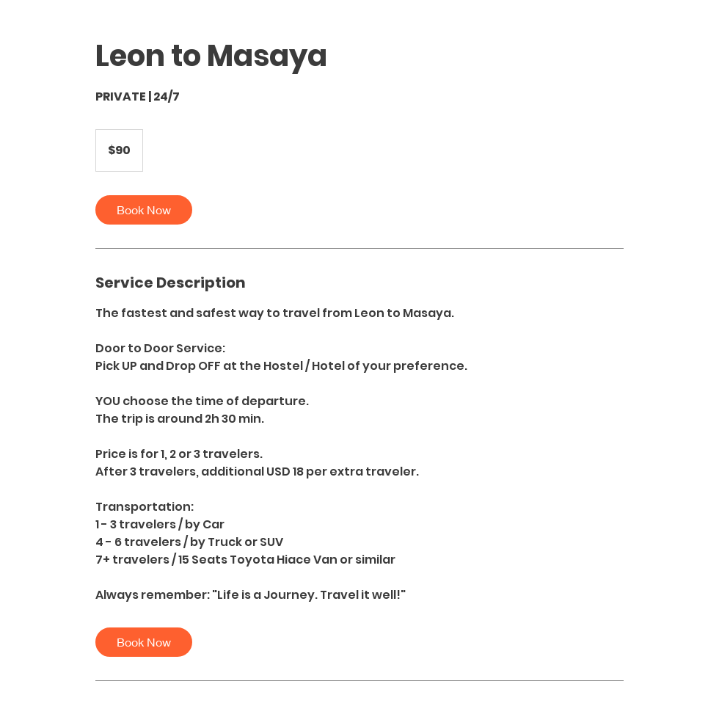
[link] (144, 210)
